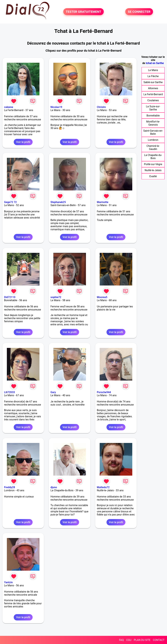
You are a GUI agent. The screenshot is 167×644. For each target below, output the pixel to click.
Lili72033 (9, 392)
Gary (53, 392)
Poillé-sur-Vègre (153, 164)
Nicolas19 (56, 107)
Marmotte (103, 202)
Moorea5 (102, 297)
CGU (129, 640)
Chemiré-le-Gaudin (153, 147)
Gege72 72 (10, 202)
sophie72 (56, 297)
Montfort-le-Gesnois (153, 123)
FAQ (121, 640)
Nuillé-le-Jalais (153, 170)
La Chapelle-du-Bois (153, 157)
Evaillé (153, 176)
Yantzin (8, 582)
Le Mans (153, 70)
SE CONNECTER (139, 12)
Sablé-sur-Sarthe (153, 82)
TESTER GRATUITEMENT (84, 12)
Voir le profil (23, 142)
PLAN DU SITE (142, 640)
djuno (54, 487)
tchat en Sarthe (155, 63)
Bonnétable (153, 116)
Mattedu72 (103, 487)
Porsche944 (104, 392)
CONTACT (159, 640)
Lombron (153, 140)
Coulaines (153, 100)
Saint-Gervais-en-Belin (153, 132)
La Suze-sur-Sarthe (153, 108)
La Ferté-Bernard (153, 94)
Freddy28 (10, 487)
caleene (9, 107)
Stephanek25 (58, 202)
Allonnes (153, 88)
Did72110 (10, 297)
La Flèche (153, 76)
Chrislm (101, 107)
